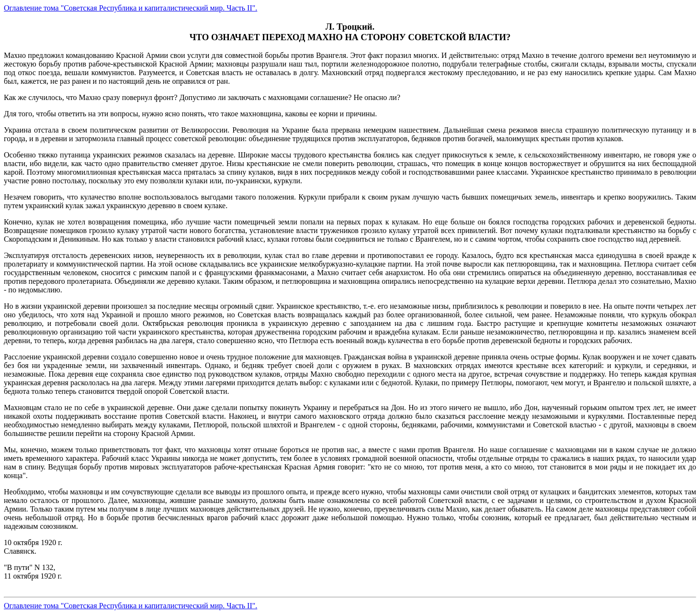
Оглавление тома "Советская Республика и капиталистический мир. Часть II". (130, 8)
